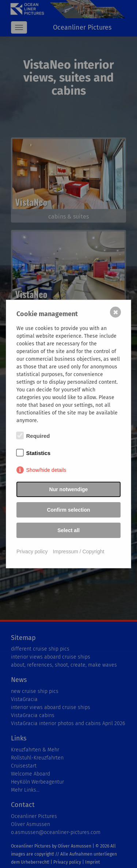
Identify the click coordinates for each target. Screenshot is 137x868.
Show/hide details (46, 470)
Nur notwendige (69, 489)
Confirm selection (68, 510)
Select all (68, 530)
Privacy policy (32, 551)
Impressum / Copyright (79, 551)
